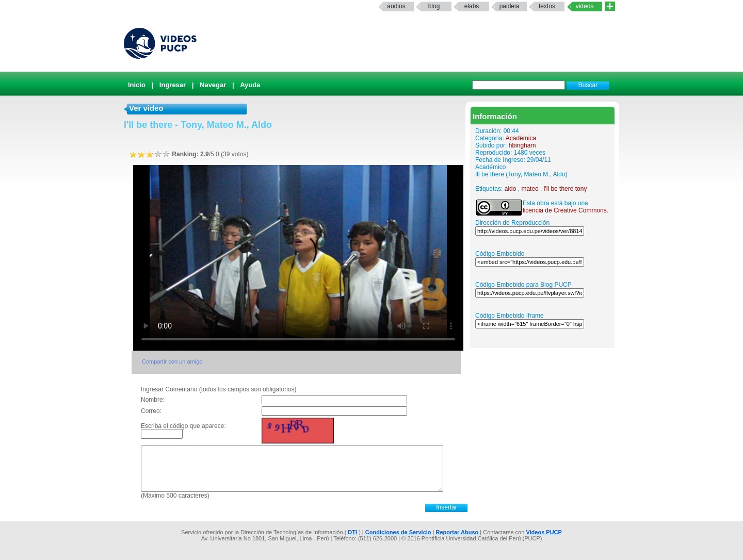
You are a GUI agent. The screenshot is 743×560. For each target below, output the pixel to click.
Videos (585, 6)
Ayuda (250, 85)
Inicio (137, 85)
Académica (521, 138)
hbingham (522, 145)
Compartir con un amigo (172, 361)
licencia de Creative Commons (565, 210)
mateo (530, 189)
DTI (352, 532)
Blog (434, 6)
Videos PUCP (544, 532)
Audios (396, 6)
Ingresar (173, 85)
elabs (472, 6)
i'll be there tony (566, 189)
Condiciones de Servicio (398, 532)
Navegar (213, 85)
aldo (511, 189)
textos (547, 6)
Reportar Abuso (457, 532)
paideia (510, 6)
